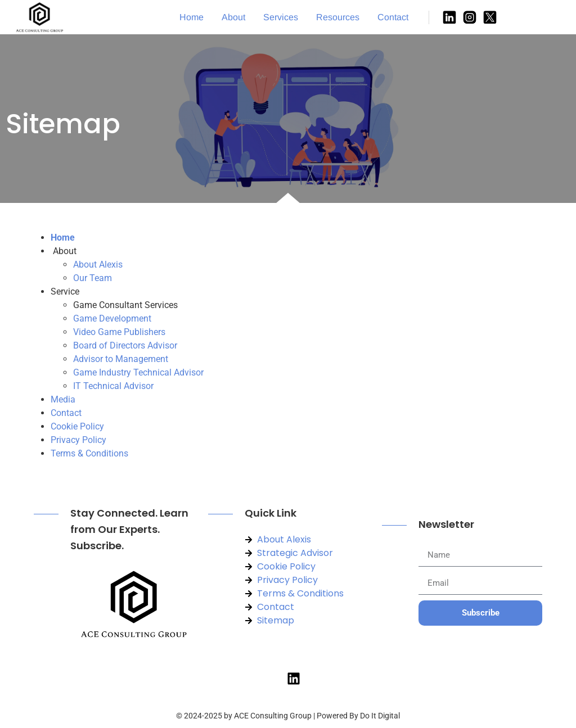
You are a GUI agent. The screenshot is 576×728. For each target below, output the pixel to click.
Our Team (93, 278)
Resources (338, 17)
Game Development (112, 318)
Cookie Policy (77, 426)
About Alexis (98, 264)
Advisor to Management (121, 359)
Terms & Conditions (89, 453)
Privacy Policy (78, 440)
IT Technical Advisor (113, 386)
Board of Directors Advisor (125, 345)
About (233, 17)
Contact (393, 17)
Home (192, 17)
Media (63, 399)
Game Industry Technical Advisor (138, 372)
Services (281, 17)
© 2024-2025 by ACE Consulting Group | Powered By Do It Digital (288, 716)
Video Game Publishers (119, 332)
